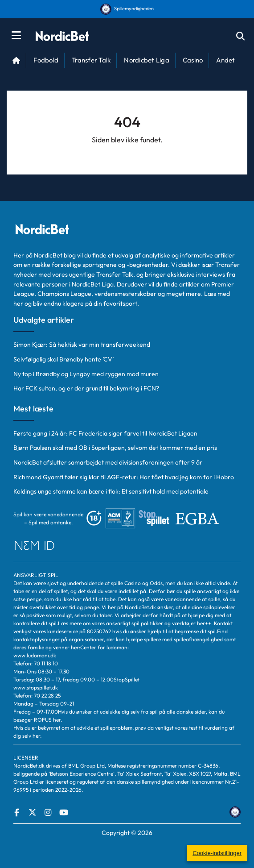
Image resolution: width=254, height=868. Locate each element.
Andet (225, 60)
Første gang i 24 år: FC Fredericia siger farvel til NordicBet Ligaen (105, 433)
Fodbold (46, 60)
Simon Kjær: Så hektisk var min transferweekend (82, 345)
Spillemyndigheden (127, 8)
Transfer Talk (91, 60)
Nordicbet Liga (147, 60)
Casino (193, 60)
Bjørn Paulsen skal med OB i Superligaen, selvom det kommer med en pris (115, 448)
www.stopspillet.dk (36, 687)
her (57, 720)
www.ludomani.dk (35, 655)
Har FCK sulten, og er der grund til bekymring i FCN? (86, 388)
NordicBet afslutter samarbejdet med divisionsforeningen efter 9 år (108, 462)
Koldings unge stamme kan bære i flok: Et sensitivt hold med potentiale (111, 491)
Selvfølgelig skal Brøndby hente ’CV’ (63, 359)
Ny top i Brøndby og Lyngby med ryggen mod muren (86, 374)
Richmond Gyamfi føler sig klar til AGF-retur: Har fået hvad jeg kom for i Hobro (124, 477)
